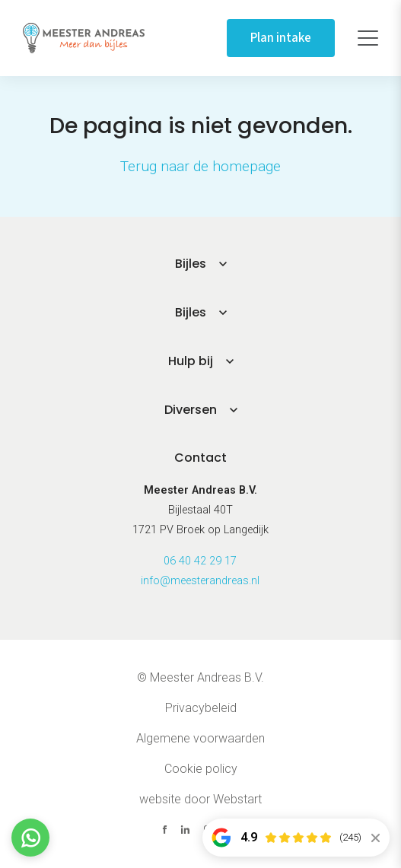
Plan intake (281, 38)
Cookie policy (201, 769)
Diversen (191, 410)
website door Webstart (200, 799)
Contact (200, 458)
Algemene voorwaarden (200, 738)
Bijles (191, 264)
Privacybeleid (201, 708)
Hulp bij (191, 361)
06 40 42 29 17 (200, 561)
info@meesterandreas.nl (200, 581)
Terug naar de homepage (200, 166)
